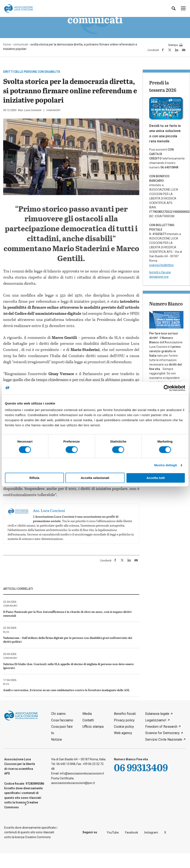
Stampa (175, 45)
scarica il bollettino (161, 265)
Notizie (57, 739)
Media (87, 714)
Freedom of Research (161, 727)
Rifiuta (34, 478)
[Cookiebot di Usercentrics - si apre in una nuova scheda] (167, 388)
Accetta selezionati (95, 478)
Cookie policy (124, 727)
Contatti (88, 720)
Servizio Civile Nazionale (164, 739)
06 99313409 (141, 767)
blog (6, 632)
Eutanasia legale (157, 714)
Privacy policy (124, 720)
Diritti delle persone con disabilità (32, 72)
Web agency (123, 733)
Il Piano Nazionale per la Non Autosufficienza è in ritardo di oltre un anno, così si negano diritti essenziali (67, 614)
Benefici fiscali (125, 714)
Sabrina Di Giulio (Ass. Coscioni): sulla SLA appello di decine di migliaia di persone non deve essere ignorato (68, 666)
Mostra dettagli (165, 465)
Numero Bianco (166, 304)
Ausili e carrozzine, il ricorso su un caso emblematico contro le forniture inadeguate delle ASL (66, 690)
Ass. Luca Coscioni (30, 110)
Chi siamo (58, 714)
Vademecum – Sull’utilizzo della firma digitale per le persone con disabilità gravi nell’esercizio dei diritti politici (68, 640)
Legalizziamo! (156, 720)
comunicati (53, 110)
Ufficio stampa (93, 727)
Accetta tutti (156, 478)
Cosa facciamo (62, 720)
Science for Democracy (162, 733)
